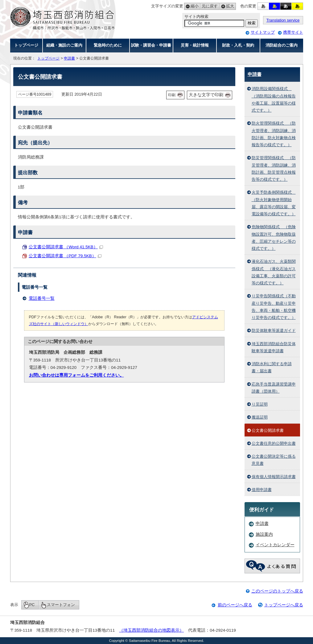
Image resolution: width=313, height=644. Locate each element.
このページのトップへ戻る (277, 591)
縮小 (191, 6)
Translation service (283, 20)
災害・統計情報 (195, 45)
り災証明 (260, 404)
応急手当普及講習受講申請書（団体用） (274, 388)
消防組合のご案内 (282, 45)
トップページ (26, 45)
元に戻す (209, 6)
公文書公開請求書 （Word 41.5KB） (66, 247)
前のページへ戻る (235, 605)
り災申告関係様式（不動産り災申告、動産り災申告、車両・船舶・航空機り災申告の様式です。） (274, 307)
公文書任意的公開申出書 (274, 443)
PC (32, 605)
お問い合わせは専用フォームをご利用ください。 (76, 375)
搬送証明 (260, 417)
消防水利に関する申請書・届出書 (272, 367)
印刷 (172, 95)
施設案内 (264, 534)
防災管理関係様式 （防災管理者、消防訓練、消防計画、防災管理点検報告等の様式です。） (274, 169)
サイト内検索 (196, 17)
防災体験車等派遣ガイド (274, 330)
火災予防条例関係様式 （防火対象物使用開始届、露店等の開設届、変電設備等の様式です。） (274, 203)
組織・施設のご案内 (64, 45)
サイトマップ (263, 32)
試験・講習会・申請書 (151, 45)
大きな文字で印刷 (206, 95)
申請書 (69, 58)
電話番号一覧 (42, 298)
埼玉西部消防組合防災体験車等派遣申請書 (274, 347)
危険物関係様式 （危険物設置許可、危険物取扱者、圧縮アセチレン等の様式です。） (274, 238)
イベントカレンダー (275, 545)
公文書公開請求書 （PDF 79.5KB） (65, 256)
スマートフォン (61, 605)
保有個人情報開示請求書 (274, 477)
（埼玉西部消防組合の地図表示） (151, 630)
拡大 (227, 6)
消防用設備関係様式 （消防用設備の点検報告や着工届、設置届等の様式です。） (274, 99)
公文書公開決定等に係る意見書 (274, 460)
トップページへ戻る (284, 605)
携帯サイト (293, 32)
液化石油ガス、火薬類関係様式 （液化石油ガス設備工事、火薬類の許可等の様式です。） (274, 272)
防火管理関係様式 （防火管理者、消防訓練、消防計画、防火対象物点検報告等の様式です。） (274, 134)
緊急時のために (108, 45)
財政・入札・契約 (238, 45)
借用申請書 (262, 490)
